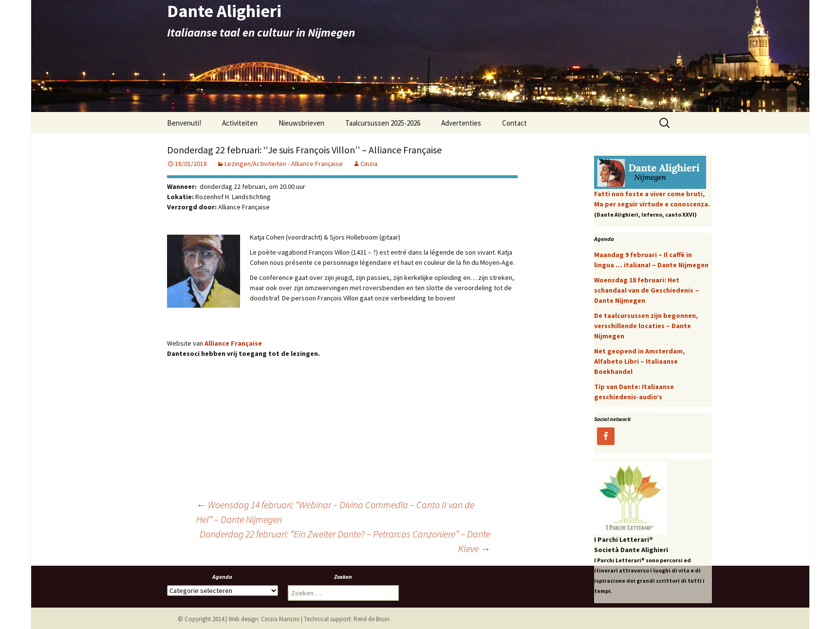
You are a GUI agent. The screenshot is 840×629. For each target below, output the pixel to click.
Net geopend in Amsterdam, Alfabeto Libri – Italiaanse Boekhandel (639, 361)
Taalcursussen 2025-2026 (383, 123)
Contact (514, 123)
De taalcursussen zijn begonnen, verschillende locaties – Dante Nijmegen (646, 326)
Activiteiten (240, 123)
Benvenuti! (184, 123)
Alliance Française (233, 343)
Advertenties (461, 123)
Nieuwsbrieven (301, 123)
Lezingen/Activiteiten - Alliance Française (284, 164)
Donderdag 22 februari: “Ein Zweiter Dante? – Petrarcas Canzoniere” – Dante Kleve (345, 541)
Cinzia (369, 164)
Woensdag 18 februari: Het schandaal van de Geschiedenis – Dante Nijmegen (646, 290)
